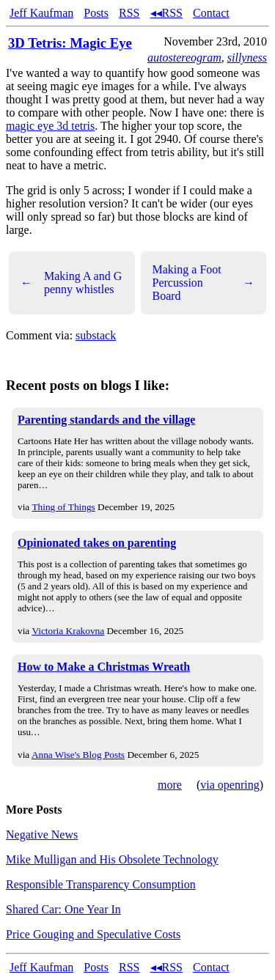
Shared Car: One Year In (63, 909)
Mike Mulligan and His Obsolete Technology (112, 859)
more (170, 785)
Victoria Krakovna (68, 631)
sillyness (247, 58)
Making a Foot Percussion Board (204, 283)
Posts (96, 13)
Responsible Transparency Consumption (101, 884)
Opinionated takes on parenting (97, 543)
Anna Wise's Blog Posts (78, 755)
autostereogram (184, 58)
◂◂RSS (166, 13)
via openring (230, 785)
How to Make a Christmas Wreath (104, 667)
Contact (211, 13)
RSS (129, 13)
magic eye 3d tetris (50, 126)
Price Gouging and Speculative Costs (93, 934)
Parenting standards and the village (106, 420)
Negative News (42, 835)
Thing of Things (63, 507)
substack (96, 335)
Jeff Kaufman (41, 13)
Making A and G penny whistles (71, 283)
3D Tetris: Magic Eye (70, 43)
